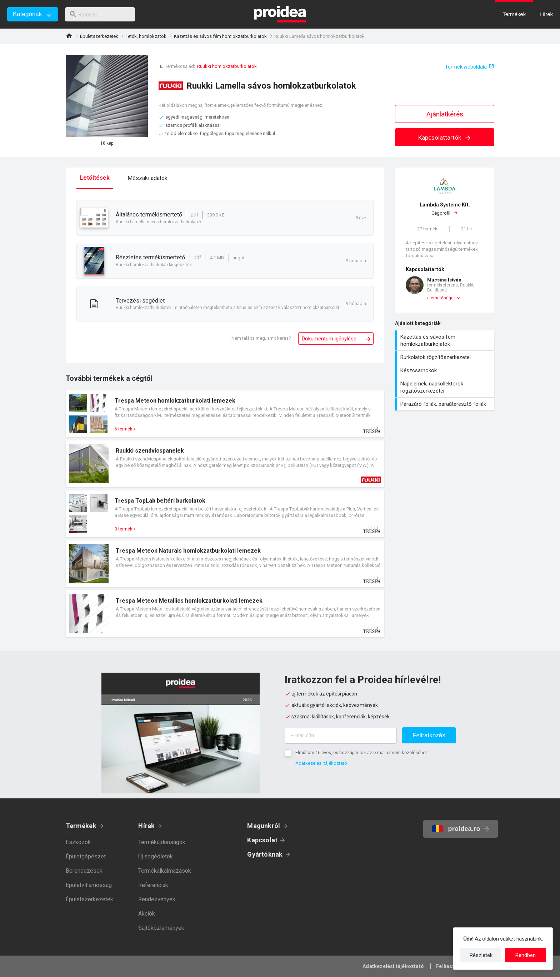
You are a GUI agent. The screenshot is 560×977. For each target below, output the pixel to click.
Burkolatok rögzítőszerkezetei (446, 357)
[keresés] (103, 14)
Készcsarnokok (446, 370)
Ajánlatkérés (445, 114)
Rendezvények (157, 899)
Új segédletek (156, 856)
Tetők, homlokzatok (146, 36)
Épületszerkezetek (99, 36)
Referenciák (153, 885)
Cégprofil (445, 209)
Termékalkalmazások (165, 871)
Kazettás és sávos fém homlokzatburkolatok (220, 36)
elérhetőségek (441, 298)
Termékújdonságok (162, 842)
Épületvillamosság (89, 885)
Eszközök (78, 842)
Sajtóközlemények (161, 928)
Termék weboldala (466, 67)
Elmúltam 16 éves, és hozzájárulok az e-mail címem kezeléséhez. (362, 752)
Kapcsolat (262, 840)
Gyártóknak (265, 854)
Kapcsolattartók (445, 138)
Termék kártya (225, 414)
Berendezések (84, 871)
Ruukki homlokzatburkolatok (227, 66)
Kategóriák (27, 14)
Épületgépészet (86, 856)
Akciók (147, 914)
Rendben (526, 955)
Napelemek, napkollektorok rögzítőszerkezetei (446, 387)
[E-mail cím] (341, 736)
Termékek (81, 826)
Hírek (146, 826)
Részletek (481, 955)
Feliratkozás (429, 735)
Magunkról (264, 826)
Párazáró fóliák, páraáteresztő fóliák (446, 404)
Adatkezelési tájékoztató (321, 763)
